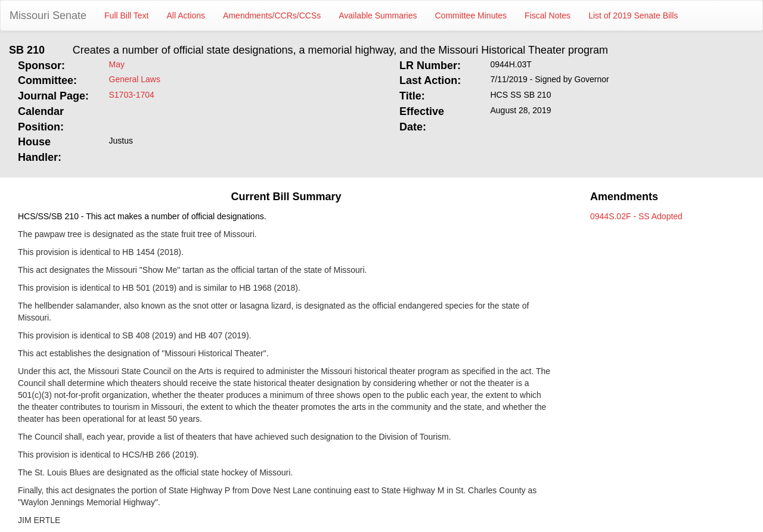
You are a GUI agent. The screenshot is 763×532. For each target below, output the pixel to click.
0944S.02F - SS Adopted (636, 216)
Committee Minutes (471, 15)
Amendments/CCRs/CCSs (272, 15)
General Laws (135, 79)
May (117, 64)
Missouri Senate (48, 15)
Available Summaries (378, 15)
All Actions (186, 15)
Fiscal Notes (548, 15)
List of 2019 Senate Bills (633, 15)
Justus (121, 141)
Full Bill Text (126, 15)
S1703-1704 (132, 95)
